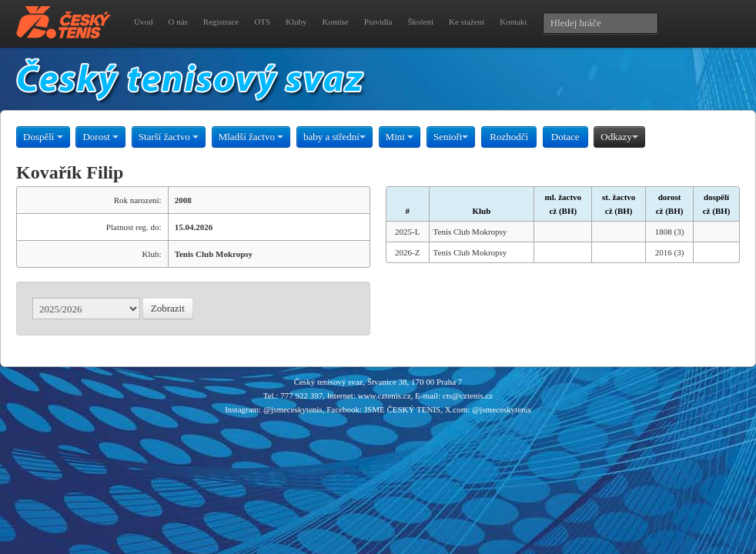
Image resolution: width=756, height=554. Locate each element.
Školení (420, 22)
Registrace (221, 22)
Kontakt (513, 22)
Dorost (100, 137)
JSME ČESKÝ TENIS (402, 409)
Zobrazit (168, 308)
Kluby (296, 22)
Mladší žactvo (251, 137)
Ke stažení (467, 22)
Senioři (451, 137)
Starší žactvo (169, 137)
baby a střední (335, 137)
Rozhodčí (509, 137)
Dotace (565, 137)
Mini (400, 137)
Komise (336, 22)
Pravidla (378, 22)
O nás (177, 22)
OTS (262, 22)
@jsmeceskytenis (293, 409)
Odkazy (619, 137)
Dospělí (43, 137)
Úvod (143, 22)
